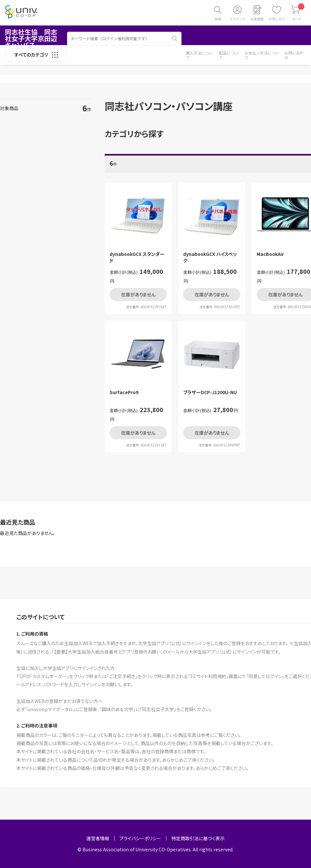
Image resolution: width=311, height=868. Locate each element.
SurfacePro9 (124, 392)
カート (298, 12)
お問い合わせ (294, 55)
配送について (228, 55)
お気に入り (277, 19)
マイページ (237, 19)
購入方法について (199, 55)
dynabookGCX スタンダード (137, 257)
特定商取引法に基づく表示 (198, 838)
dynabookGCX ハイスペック (210, 257)
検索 (218, 19)
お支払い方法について (262, 55)
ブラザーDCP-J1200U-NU (210, 392)
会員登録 (257, 19)
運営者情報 (98, 838)
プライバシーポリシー (140, 838)
